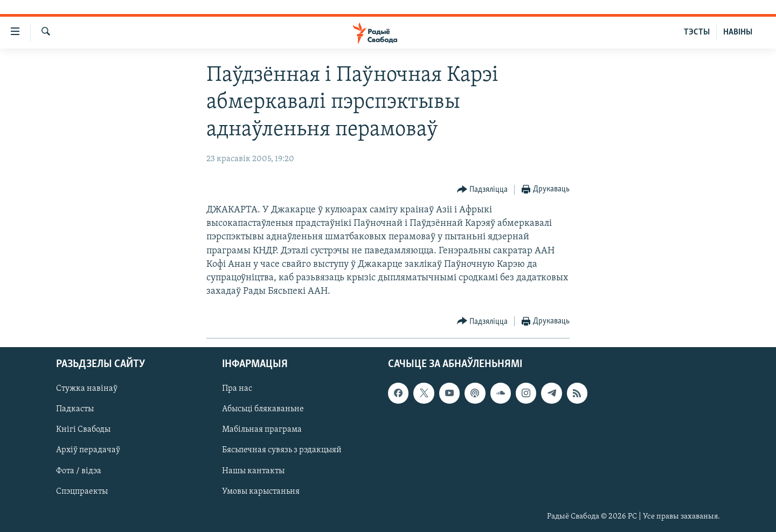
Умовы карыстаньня (261, 491)
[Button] (483, 190)
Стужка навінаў (87, 389)
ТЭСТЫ (697, 32)
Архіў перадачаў (88, 450)
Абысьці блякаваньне (263, 409)
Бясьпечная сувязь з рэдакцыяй (282, 450)
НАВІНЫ (738, 32)
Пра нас (237, 389)
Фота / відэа (79, 471)
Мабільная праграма (262, 430)
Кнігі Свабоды (83, 430)
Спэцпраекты (82, 491)
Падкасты (75, 409)
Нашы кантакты (253, 471)
